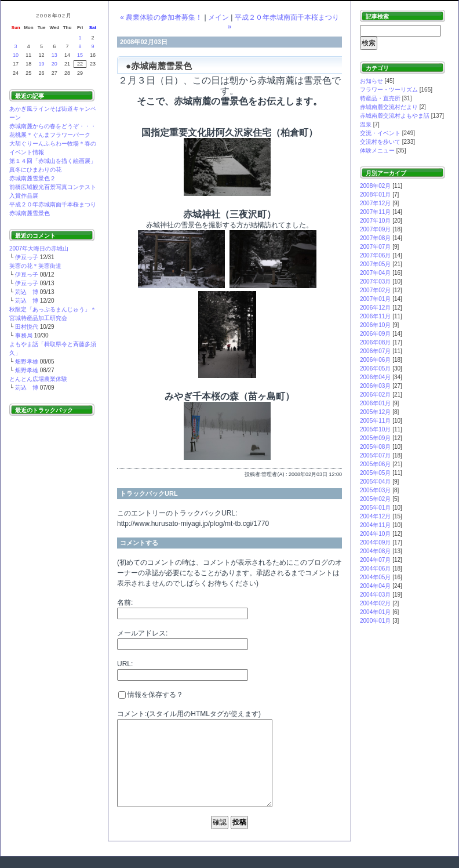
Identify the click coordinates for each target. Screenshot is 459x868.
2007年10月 (375, 221)
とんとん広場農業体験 (38, 379)
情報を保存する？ (151, 695)
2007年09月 (375, 229)
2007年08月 (375, 238)
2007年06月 (375, 255)
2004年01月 (375, 612)
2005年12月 (375, 412)
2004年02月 (375, 603)
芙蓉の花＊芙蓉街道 (35, 266)
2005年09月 (375, 438)
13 (54, 55)
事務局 (24, 335)
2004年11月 (375, 525)
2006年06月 (375, 360)
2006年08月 (375, 342)
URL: (125, 664)
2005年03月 (375, 490)
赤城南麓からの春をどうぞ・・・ (53, 126)
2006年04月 (375, 377)
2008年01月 (375, 195)
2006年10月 (375, 325)
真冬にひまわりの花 (35, 170)
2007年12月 (375, 203)
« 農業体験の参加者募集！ (161, 17)
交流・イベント (380, 133)
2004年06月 (375, 569)
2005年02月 (375, 499)
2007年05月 (375, 264)
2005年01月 (375, 508)
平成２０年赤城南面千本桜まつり (53, 204)
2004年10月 (375, 534)
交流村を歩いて (380, 142)
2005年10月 (375, 429)
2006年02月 (375, 395)
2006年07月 (375, 351)
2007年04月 (375, 273)
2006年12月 (375, 308)
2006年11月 (375, 316)
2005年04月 (375, 482)
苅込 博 (27, 292)
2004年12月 (375, 516)
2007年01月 (375, 299)
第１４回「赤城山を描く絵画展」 (53, 161)
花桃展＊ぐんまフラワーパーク (50, 135)
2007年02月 (375, 290)
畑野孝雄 (27, 362)
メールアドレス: (142, 633)
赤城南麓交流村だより (389, 107)
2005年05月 (375, 473)
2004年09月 (375, 542)
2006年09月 (375, 334)
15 (80, 55)
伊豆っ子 (27, 257)
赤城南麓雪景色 (30, 213)
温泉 (366, 124)
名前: (125, 602)
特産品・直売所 (380, 98)
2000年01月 (375, 621)
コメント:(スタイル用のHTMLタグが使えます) (189, 714)
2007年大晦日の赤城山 (39, 248)
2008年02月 (375, 186)
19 (42, 64)
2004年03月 (375, 595)
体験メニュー (377, 150)
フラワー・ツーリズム (389, 90)
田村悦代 (27, 327)
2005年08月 (375, 447)
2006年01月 (375, 403)
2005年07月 (375, 455)
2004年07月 (375, 560)
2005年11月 (375, 421)
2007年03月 (375, 282)
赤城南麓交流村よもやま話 (395, 116)
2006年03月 (375, 386)
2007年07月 (375, 247)
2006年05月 (375, 368)
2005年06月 (375, 464)
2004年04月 (375, 586)
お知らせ (371, 81)
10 (16, 55)
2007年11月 (375, 212)
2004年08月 (375, 551)
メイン (218, 17)
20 (54, 64)
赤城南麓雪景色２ (32, 178)
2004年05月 (375, 577)
